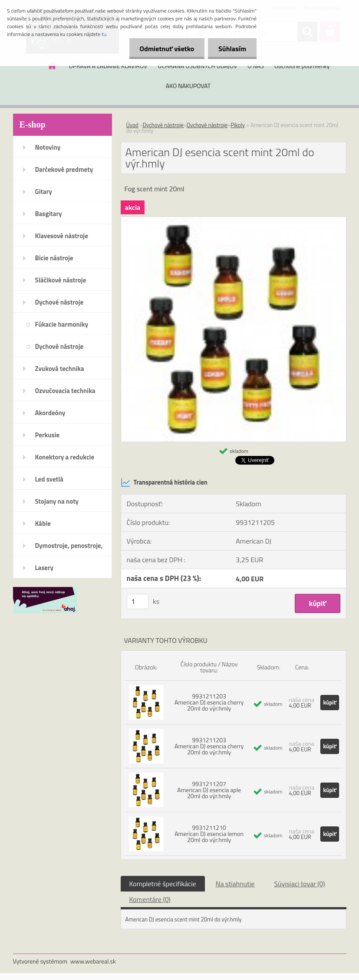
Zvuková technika (60, 369)
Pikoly (238, 125)
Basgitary (49, 214)
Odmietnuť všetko (165, 49)
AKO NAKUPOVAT (188, 86)
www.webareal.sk (93, 961)
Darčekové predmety (64, 169)
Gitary (44, 192)
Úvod (132, 125)
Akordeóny (50, 413)
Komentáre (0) (150, 899)
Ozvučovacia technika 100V (65, 393)
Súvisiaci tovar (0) (299, 884)
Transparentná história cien (164, 482)
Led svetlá (49, 479)
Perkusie (48, 435)
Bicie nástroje (54, 258)
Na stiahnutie (235, 884)
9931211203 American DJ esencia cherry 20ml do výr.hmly (209, 702)
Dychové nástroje (59, 302)
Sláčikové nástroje (61, 280)
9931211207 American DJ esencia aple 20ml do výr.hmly (209, 790)
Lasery (44, 568)
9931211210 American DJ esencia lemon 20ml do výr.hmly (209, 834)
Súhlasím (232, 49)
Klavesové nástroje (62, 236)
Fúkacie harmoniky (62, 324)
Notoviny (48, 147)
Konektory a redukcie (65, 457)
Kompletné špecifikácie (163, 884)
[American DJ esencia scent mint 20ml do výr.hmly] (234, 220)
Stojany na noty (57, 501)
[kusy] (138, 601)
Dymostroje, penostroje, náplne (69, 548)
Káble (43, 523)
